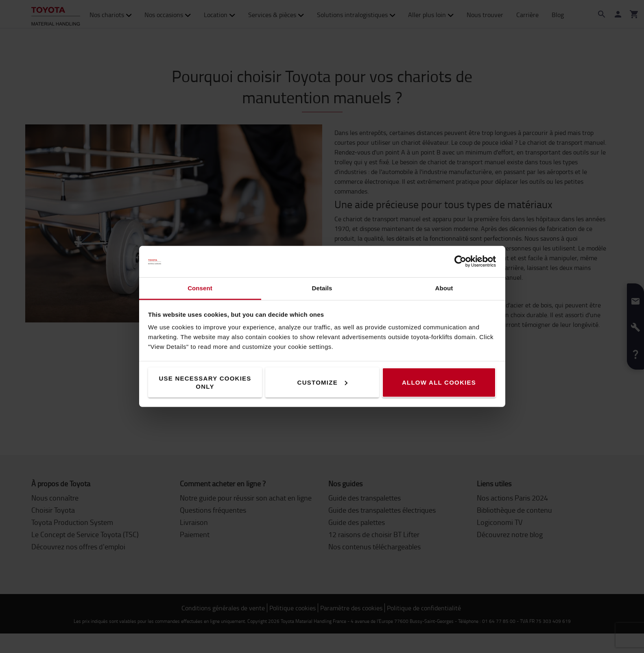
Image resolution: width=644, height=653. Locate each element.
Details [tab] (322, 288)
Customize (322, 382)
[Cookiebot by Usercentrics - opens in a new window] (460, 261)
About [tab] (444, 288)
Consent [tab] (200, 288)
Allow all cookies (439, 382)
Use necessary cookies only (205, 382)
